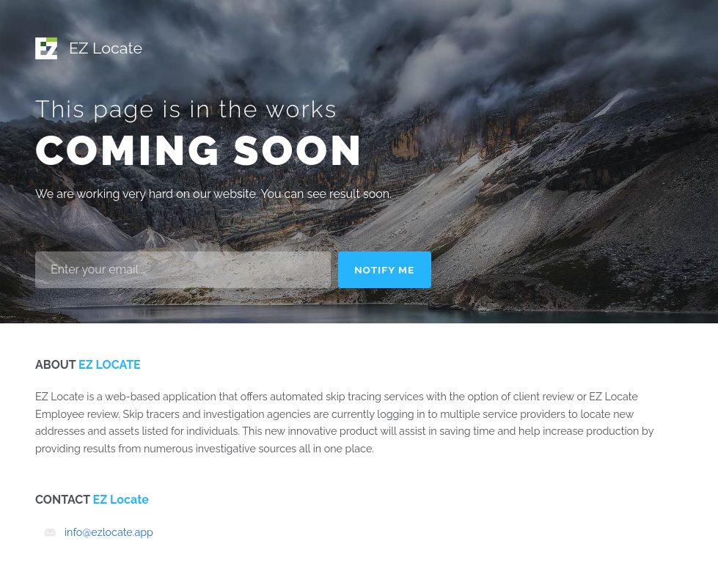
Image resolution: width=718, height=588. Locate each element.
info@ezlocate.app (109, 532)
